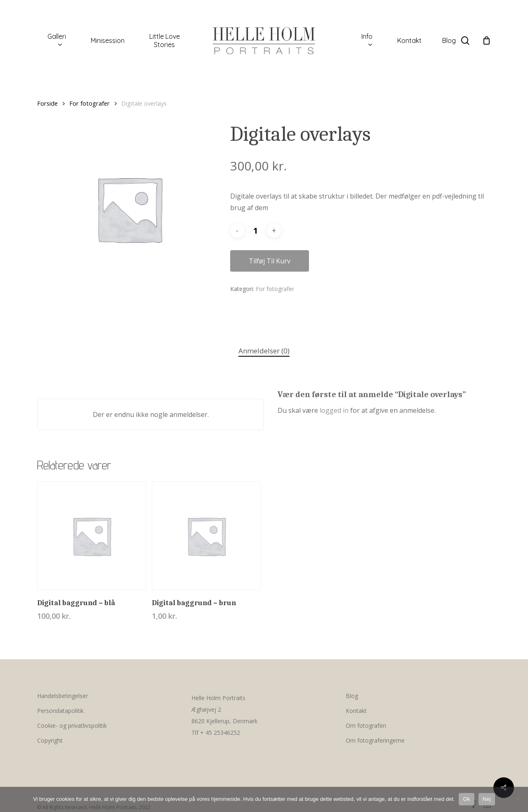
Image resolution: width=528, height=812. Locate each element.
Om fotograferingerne (375, 740)
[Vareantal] (256, 231)
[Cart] (486, 40)
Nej (487, 799)
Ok (466, 799)
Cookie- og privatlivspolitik (72, 726)
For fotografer (90, 103)
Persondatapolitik (60, 711)
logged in (334, 410)
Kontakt (356, 711)
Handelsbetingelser (62, 696)
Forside (47, 103)
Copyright (50, 740)
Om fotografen (366, 726)
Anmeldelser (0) (264, 351)
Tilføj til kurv (270, 261)
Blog (352, 696)
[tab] (264, 351)
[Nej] (518, 799)
